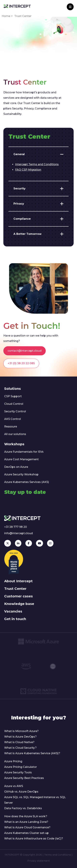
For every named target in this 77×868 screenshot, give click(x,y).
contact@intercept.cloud (25, 351)
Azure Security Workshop (21, 474)
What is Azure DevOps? (20, 737)
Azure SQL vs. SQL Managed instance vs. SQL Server (35, 800)
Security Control (15, 411)
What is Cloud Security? (20, 748)
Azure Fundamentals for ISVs (24, 452)
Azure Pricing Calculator (21, 767)
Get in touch (15, 619)
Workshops (14, 444)
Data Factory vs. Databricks (23, 808)
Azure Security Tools (18, 772)
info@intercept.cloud (18, 533)
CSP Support (13, 396)
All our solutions (15, 434)
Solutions (13, 389)
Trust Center (15, 589)
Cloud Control (14, 404)
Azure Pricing (13, 761)
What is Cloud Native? (19, 742)
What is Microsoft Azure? (21, 731)
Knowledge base (19, 604)
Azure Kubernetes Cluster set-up (26, 833)
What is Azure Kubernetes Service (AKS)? (32, 753)
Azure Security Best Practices (24, 778)
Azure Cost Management (21, 459)
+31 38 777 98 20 (16, 527)
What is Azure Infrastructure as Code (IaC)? (34, 839)
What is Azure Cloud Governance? (27, 827)
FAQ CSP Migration (28, 170)
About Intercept (18, 581)
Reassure (11, 427)
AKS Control (13, 419)
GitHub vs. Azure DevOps (21, 792)
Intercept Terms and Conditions (37, 164)
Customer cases (18, 596)
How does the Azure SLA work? (26, 816)
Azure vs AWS (14, 786)
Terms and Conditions (57, 855)
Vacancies (13, 611)
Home (6, 16)
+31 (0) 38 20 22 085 (21, 363)
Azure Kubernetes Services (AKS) (27, 482)
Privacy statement (39, 861)
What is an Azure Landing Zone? (26, 822)
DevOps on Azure (16, 467)
